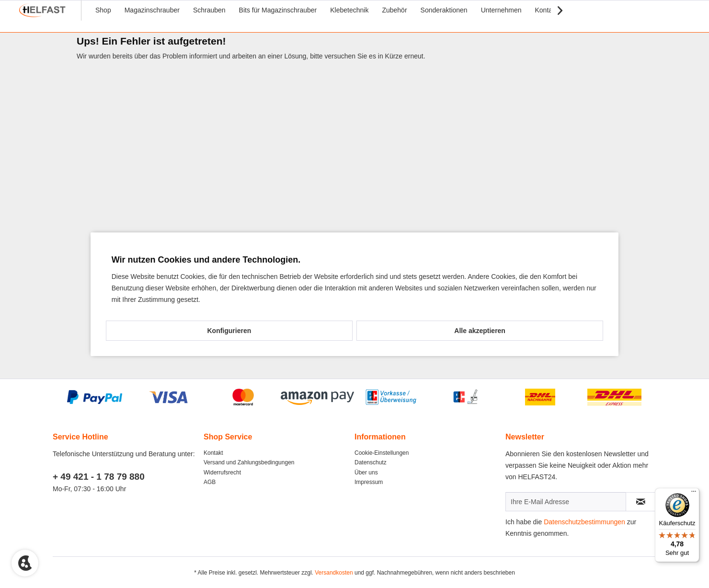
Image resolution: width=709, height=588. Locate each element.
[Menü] (694, 494)
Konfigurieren (229, 331)
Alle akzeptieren (480, 331)
